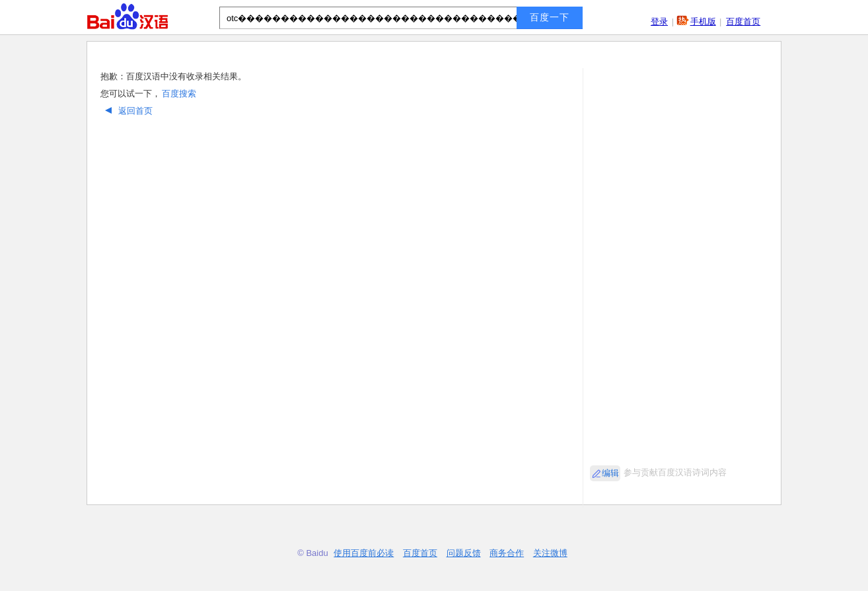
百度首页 (743, 21)
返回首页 (127, 111)
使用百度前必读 (364, 553)
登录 (659, 21)
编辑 (610, 473)
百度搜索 (179, 94)
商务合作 (507, 553)
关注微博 (550, 553)
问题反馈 (464, 553)
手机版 (703, 21)
